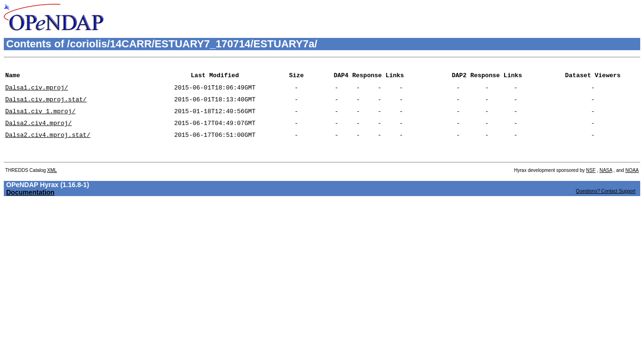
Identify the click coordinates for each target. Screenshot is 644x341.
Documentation (30, 205)
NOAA (632, 183)
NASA (606, 183)
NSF (591, 183)
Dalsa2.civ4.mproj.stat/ (48, 144)
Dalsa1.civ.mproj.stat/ (46, 105)
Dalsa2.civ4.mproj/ (38, 131)
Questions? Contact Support (606, 204)
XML (52, 183)
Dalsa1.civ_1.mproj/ (40, 118)
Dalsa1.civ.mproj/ (37, 91)
